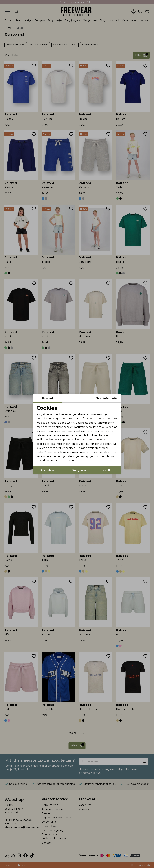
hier (55, 452)
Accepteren (49, 470)
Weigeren (79, 470)
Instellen (107, 470)
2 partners (49, 427)
